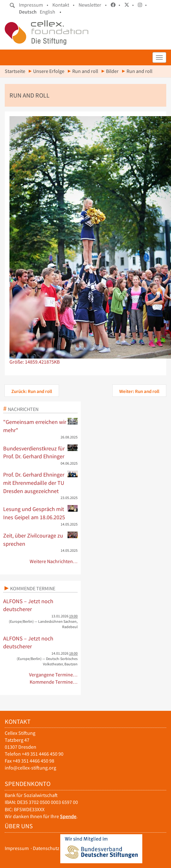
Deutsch (28, 12)
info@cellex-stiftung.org (30, 768)
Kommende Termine (33, 588)
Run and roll (85, 71)
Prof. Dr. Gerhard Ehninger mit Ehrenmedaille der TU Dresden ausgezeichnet (40, 482)
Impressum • (34, 5)
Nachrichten (23, 409)
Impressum (17, 848)
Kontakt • (63, 5)
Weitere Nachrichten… (54, 561)
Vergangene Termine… (53, 675)
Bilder (112, 71)
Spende (68, 816)
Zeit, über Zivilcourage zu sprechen (40, 539)
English (47, 12)
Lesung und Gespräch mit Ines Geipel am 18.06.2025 (40, 513)
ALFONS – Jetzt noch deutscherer (28, 605)
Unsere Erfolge (49, 71)
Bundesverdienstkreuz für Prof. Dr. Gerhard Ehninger (40, 452)
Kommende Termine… (54, 682)
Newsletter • (93, 5)
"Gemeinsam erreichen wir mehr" (40, 426)
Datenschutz (46, 848)
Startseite (15, 71)
